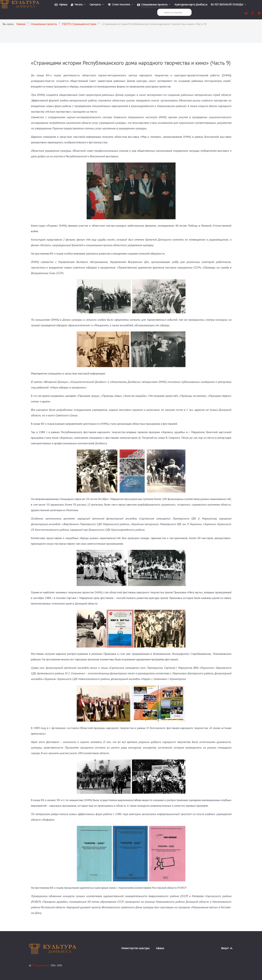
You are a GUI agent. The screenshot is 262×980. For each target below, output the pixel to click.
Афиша (160, 948)
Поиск (157, 9)
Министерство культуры (135, 948)
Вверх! (227, 948)
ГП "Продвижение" (41, 965)
